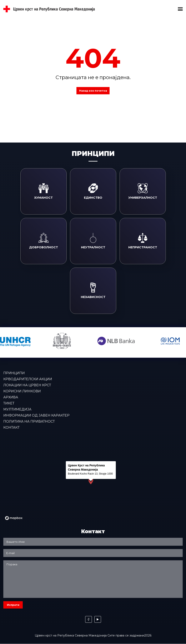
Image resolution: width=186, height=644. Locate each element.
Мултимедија (17, 409)
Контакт (11, 427)
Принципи (14, 373)
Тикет (9, 403)
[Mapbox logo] (14, 518)
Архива (11, 397)
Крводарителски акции (28, 379)
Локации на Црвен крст (27, 385)
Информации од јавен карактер (36, 415)
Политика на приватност (29, 421)
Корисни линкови (22, 391)
